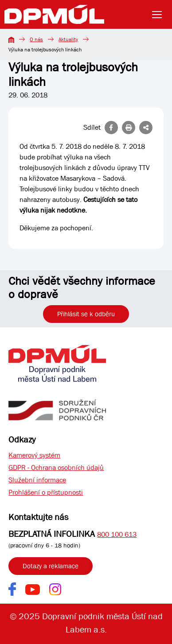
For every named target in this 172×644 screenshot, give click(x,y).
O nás (36, 39)
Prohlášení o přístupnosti (46, 492)
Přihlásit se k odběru (86, 314)
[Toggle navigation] (160, 15)
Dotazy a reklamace (51, 566)
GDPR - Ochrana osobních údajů (56, 467)
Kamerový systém (34, 455)
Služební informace (37, 480)
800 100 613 (117, 534)
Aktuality (68, 39)
